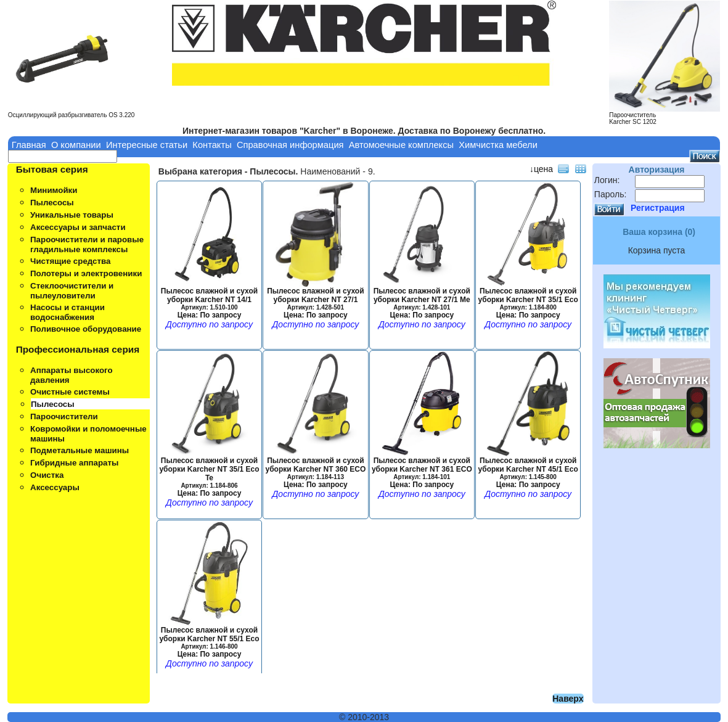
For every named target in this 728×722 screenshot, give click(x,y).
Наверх (568, 699)
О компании (76, 145)
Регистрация (658, 208)
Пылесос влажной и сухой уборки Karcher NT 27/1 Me (422, 300)
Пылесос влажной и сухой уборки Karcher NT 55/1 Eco (209, 639)
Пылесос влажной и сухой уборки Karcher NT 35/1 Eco (528, 300)
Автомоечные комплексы (401, 145)
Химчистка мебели (498, 145)
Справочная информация (290, 145)
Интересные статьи (147, 145)
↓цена (541, 169)
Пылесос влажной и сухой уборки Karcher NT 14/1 (209, 300)
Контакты (212, 145)
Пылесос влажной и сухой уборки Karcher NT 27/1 (315, 300)
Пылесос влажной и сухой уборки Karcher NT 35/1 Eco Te (209, 474)
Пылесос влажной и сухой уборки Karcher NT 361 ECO (422, 469)
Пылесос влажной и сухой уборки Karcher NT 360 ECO (315, 469)
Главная (29, 145)
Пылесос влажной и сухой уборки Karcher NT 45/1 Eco (528, 469)
